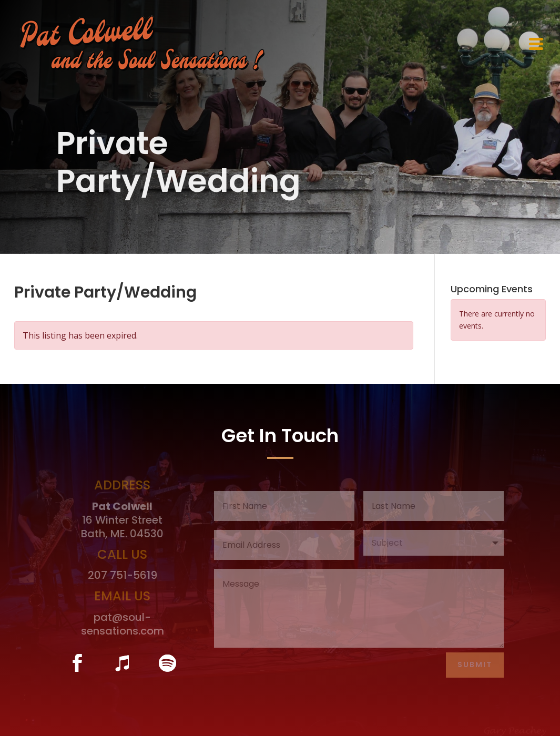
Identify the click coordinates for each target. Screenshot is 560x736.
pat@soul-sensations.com (123, 624)
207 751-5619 (123, 575)
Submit (475, 665)
